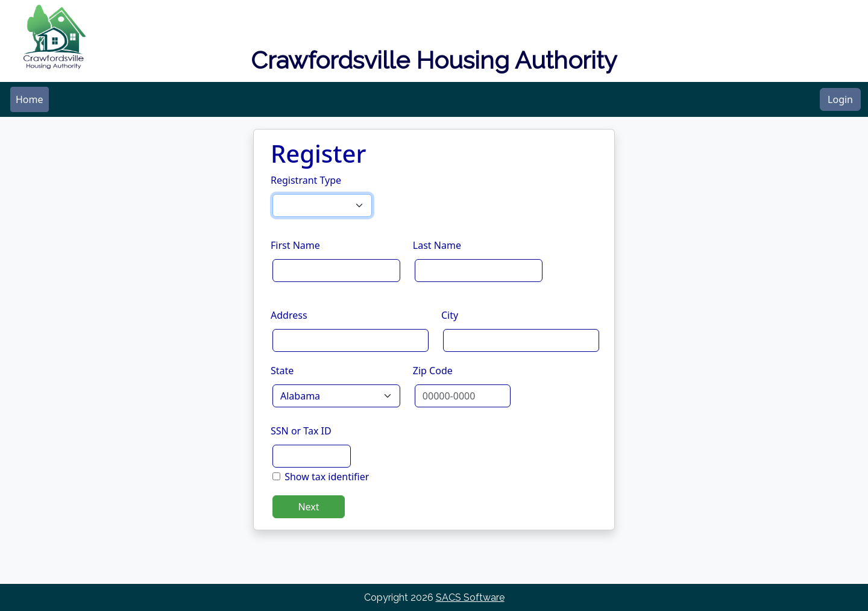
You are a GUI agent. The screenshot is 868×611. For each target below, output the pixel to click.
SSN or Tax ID (301, 431)
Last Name (437, 245)
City (450, 315)
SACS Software (470, 597)
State (282, 371)
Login (840, 99)
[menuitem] (30, 99)
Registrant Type (306, 180)
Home (30, 99)
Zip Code (433, 371)
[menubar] (30, 99)
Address (289, 315)
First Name (295, 245)
